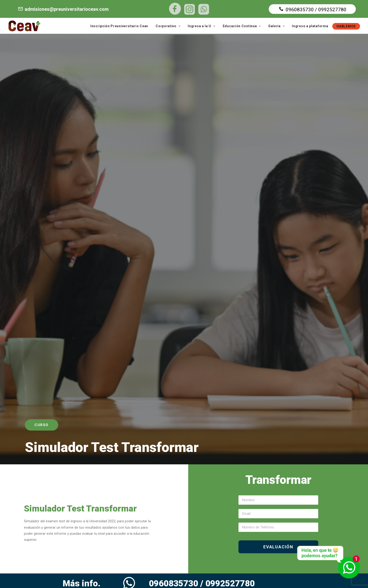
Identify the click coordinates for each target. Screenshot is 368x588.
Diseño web (213, 577)
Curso (42, 94)
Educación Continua (242, 26)
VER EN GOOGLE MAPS (266, 541)
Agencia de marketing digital (279, 577)
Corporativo (168, 26)
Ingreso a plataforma (310, 26)
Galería (276, 26)
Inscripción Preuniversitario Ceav (119, 26)
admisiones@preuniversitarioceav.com (63, 9)
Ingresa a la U (201, 26)
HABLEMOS (346, 26)
